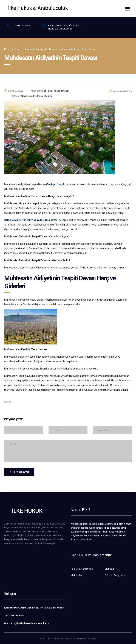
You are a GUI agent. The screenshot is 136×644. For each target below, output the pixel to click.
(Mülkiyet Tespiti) (56, 184)
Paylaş (8, 402)
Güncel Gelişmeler (115, 575)
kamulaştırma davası (46, 220)
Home (7, 49)
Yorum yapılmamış (120, 91)
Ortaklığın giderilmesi (17, 220)
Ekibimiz (110, 569)
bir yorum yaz (20, 472)
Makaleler (76, 575)
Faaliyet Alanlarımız (82, 569)
